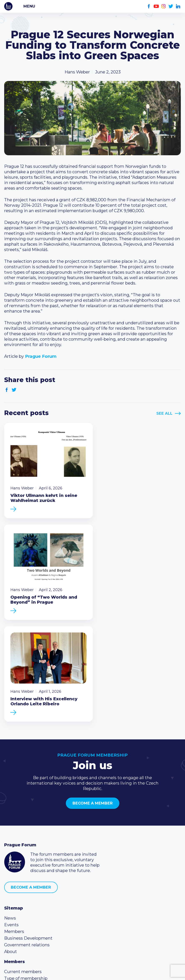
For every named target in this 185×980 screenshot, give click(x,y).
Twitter (171, 6)
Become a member (93, 697)
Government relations (27, 839)
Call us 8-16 (15, 899)
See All (164, 413)
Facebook (149, 6)
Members (14, 825)
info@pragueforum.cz (32, 912)
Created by (93, 972)
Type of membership (26, 872)
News (10, 812)
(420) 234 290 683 (28, 906)
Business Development (28, 832)
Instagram (164, 6)
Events (11, 818)
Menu (29, 6)
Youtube (156, 6)
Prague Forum (8, 6)
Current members (23, 865)
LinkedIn (178, 6)
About (11, 845)
